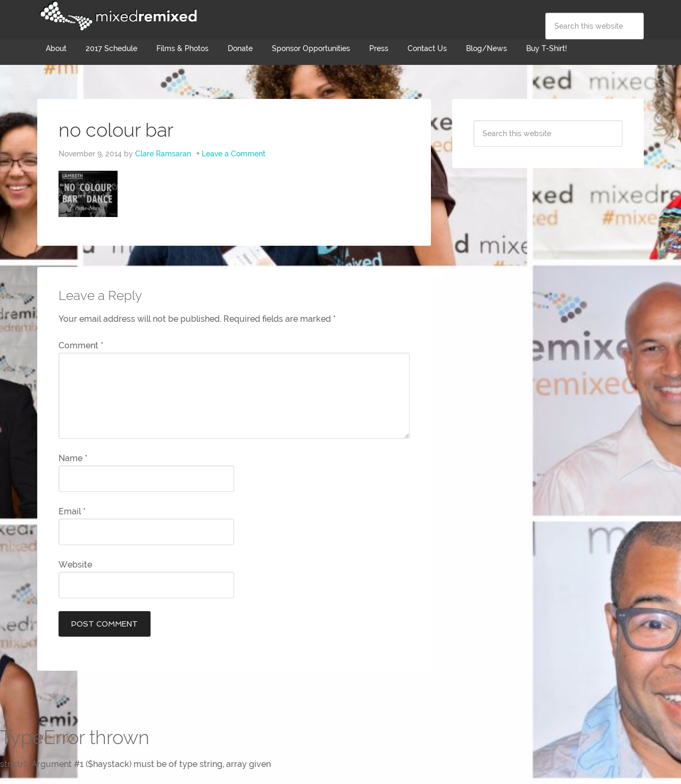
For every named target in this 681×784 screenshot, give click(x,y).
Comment (81, 345)
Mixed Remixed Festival (117, 16)
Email (72, 511)
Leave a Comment (234, 154)
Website (75, 565)
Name (73, 458)
